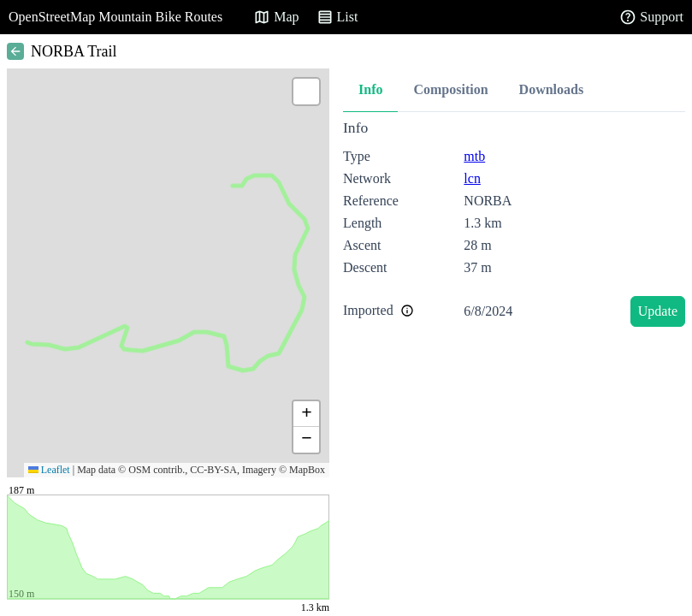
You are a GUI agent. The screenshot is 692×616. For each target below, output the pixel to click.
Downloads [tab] (552, 89)
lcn (472, 178)
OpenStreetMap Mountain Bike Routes (115, 17)
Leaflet (49, 470)
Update (658, 311)
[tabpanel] (514, 226)
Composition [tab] (450, 89)
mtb (474, 156)
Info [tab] (370, 89)
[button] (306, 92)
